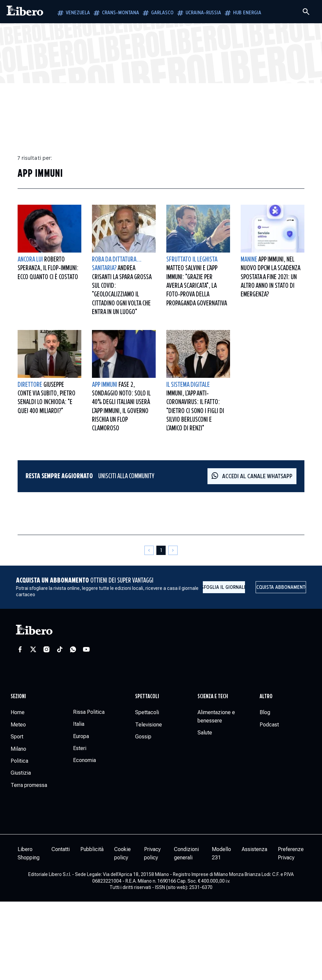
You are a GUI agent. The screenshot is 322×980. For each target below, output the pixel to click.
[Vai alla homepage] (25, 12)
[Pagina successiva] (173, 550)
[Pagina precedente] (149, 550)
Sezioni (18, 697)
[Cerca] (306, 12)
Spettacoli (147, 697)
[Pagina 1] (161, 550)
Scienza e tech (213, 697)
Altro (266, 697)
